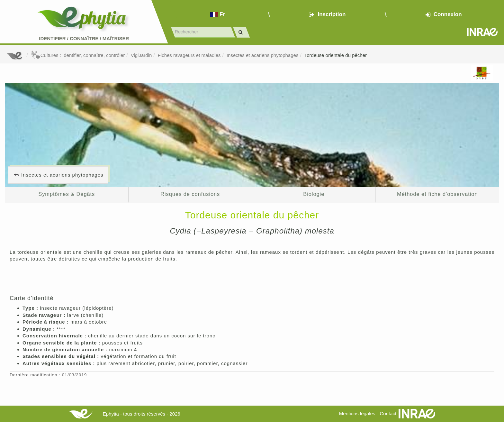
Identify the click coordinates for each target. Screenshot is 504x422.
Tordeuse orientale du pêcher (336, 55)
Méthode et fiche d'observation (437, 194)
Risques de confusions (190, 194)
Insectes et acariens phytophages (262, 55)
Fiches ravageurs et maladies (189, 55)
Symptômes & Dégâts (67, 194)
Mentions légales (357, 413)
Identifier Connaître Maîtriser (84, 38)
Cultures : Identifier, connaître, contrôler (78, 55)
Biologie (314, 194)
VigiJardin (141, 55)
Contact (388, 413)
